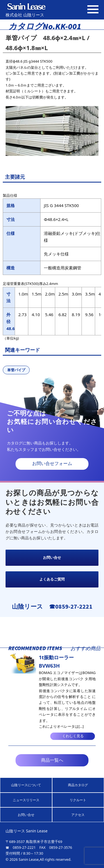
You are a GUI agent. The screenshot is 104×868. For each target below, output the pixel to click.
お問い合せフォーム (52, 463)
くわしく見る (73, 736)
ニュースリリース (26, 800)
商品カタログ (78, 785)
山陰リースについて (26, 785)
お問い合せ (52, 558)
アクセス (78, 815)
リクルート (78, 800)
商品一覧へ (52, 760)
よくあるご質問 (52, 579)
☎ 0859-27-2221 (21, 847)
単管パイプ (16, 370)
